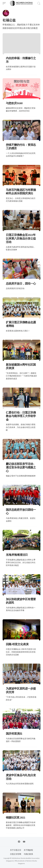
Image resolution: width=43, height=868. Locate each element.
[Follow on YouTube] (24, 842)
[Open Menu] (4, 3)
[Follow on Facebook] (19, 842)
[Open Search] (39, 3)
